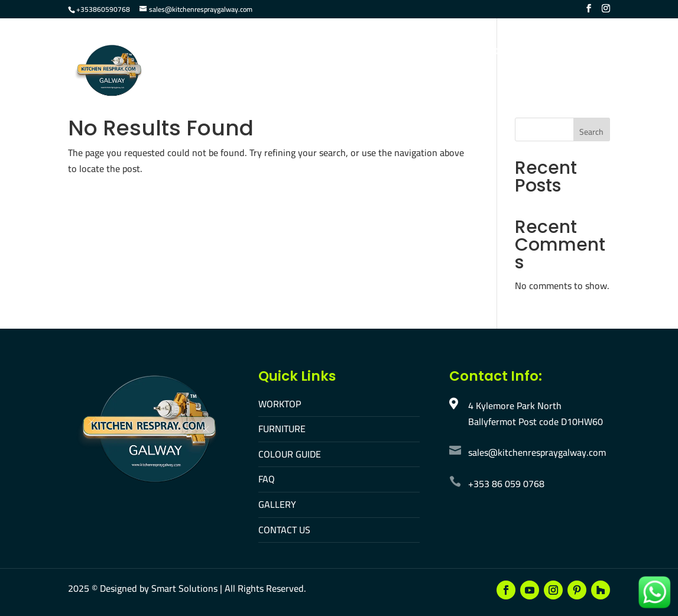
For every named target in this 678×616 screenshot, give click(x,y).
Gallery (456, 52)
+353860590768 (103, 9)
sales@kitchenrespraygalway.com (537, 452)
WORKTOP (280, 404)
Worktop (228, 52)
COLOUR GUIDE (290, 454)
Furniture (288, 52)
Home (178, 52)
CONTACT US (284, 530)
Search (591, 132)
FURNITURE (282, 429)
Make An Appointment (216, 91)
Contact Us (516, 52)
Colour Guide (358, 52)
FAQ (413, 52)
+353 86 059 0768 (506, 484)
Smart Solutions (184, 588)
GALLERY (277, 504)
